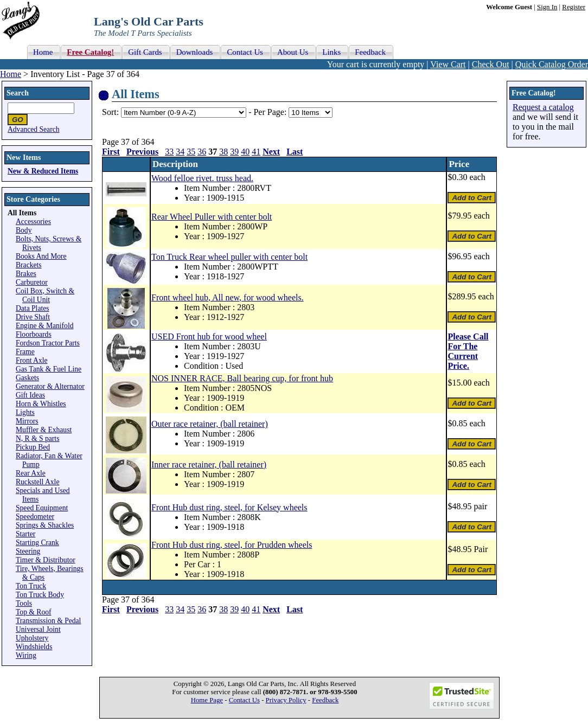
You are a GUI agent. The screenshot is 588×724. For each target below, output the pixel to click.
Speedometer (35, 517)
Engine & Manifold (44, 326)
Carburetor (32, 282)
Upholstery (32, 638)
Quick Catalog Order (552, 64)
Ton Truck (31, 586)
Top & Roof (34, 612)
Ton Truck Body (40, 595)
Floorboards (34, 334)
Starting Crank (37, 543)
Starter (25, 534)
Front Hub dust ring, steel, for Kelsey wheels (229, 507)
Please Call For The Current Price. (468, 351)
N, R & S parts (37, 438)
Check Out (491, 64)
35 (191, 152)
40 (245, 152)
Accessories (33, 222)
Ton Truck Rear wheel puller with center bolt (229, 257)
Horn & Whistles (41, 404)
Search (18, 93)
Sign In (547, 7)
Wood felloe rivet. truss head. (202, 178)
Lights (25, 412)
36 (202, 152)
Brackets (29, 265)
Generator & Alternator (50, 386)
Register (574, 7)
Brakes (26, 274)
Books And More (41, 256)
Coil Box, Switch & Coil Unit (45, 295)
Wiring (26, 655)
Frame (25, 352)
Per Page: (271, 112)
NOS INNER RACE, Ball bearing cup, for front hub (242, 378)
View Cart (448, 64)
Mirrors (27, 421)
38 (223, 152)
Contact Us (244, 700)
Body (24, 230)
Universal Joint (38, 629)
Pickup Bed (33, 447)
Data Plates (33, 308)
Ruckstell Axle (37, 482)
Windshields (34, 647)
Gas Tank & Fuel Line (49, 369)
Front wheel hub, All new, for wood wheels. (228, 297)
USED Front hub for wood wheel (209, 337)
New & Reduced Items (43, 171)
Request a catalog (543, 107)
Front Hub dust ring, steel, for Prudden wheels (232, 545)
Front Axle (32, 360)
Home (11, 74)
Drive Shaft (33, 317)
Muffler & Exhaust (44, 430)
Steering (28, 551)
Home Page (207, 700)
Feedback (325, 700)
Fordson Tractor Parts (48, 343)
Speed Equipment (42, 508)
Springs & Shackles (45, 525)
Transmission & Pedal (48, 621)
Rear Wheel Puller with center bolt (212, 217)
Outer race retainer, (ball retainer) (210, 424)
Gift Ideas (30, 395)
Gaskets (27, 378)
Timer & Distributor (46, 560)
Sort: (110, 112)
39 (234, 152)
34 (180, 152)
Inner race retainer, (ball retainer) (209, 464)
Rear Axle (31, 473)
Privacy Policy (286, 700)
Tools (24, 603)
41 (256, 152)
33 (169, 152)
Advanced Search (34, 129)
